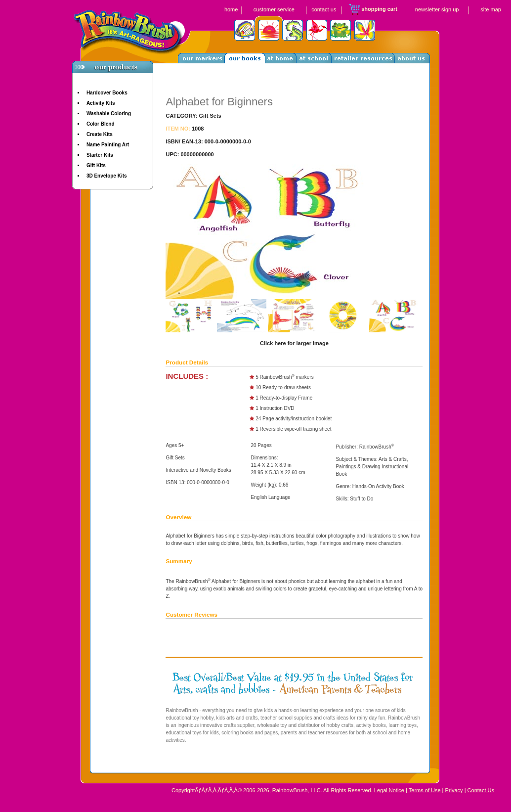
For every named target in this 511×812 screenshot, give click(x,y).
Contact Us (481, 790)
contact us (324, 9)
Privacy (454, 790)
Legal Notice (389, 790)
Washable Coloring (109, 113)
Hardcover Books (107, 93)
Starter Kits (100, 155)
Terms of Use (424, 790)
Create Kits (100, 134)
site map (491, 9)
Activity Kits (101, 103)
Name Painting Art (108, 145)
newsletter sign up (437, 9)
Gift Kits (96, 165)
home (231, 9)
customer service (274, 9)
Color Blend (101, 124)
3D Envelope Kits (107, 176)
